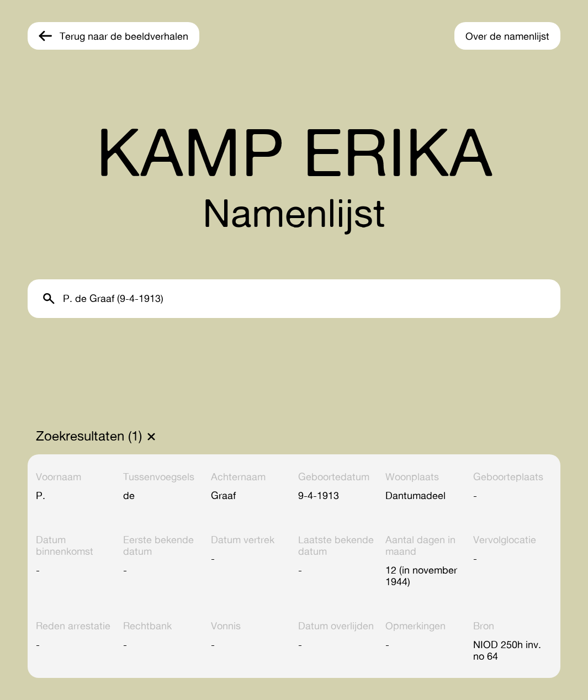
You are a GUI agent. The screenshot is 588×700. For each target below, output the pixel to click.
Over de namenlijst (507, 36)
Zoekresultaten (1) (89, 436)
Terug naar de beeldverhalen (124, 36)
